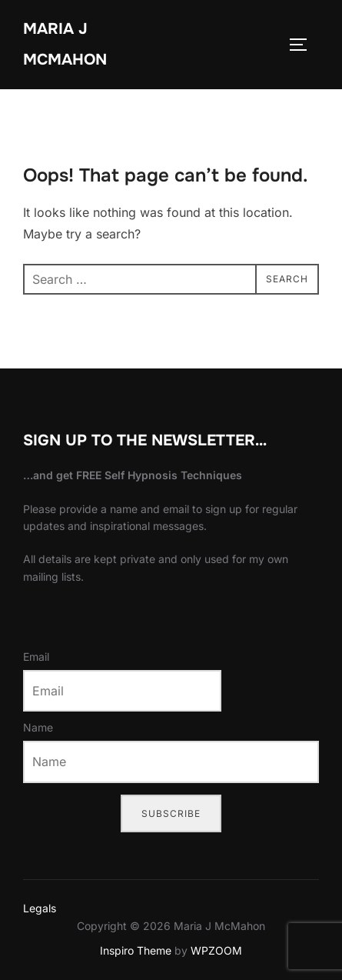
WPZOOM (216, 950)
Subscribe (171, 813)
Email (36, 657)
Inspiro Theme (136, 950)
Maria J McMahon (65, 44)
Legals (40, 908)
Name (38, 727)
